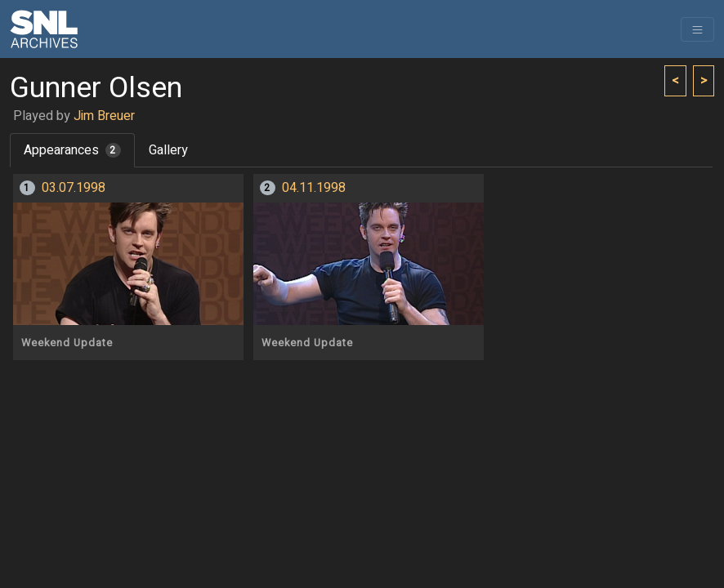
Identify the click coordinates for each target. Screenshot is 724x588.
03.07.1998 (74, 188)
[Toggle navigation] (697, 29)
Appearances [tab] (72, 150)
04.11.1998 (314, 188)
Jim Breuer (104, 116)
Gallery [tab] (168, 150)
